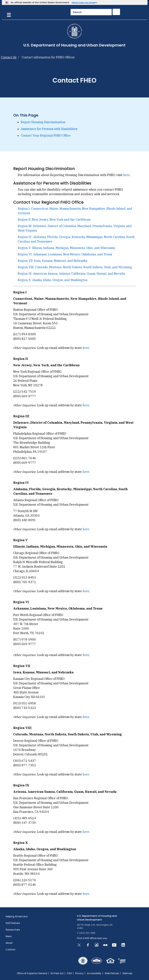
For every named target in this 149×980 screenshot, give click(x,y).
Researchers (13, 930)
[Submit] (116, 12)
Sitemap (127, 973)
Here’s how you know (83, 2)
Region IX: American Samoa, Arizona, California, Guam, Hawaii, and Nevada (71, 274)
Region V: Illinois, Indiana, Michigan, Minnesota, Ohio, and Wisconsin (66, 248)
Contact (10, 949)
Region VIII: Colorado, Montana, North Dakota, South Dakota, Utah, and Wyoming (75, 267)
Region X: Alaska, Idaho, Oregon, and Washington (53, 280)
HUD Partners (13, 923)
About (9, 943)
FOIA (69, 973)
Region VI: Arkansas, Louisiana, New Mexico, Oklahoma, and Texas (65, 254)
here (127, 175)
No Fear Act (57, 973)
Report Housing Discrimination (43, 122)
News (9, 936)
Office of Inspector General (32, 973)
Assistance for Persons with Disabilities (49, 129)
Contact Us (9, 57)
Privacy (79, 973)
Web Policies (112, 973)
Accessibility (94, 973)
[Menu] (9, 14)
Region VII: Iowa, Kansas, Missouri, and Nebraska (53, 261)
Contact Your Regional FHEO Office (46, 135)
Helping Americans (17, 916)
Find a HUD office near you (92, 938)
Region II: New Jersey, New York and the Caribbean (54, 219)
